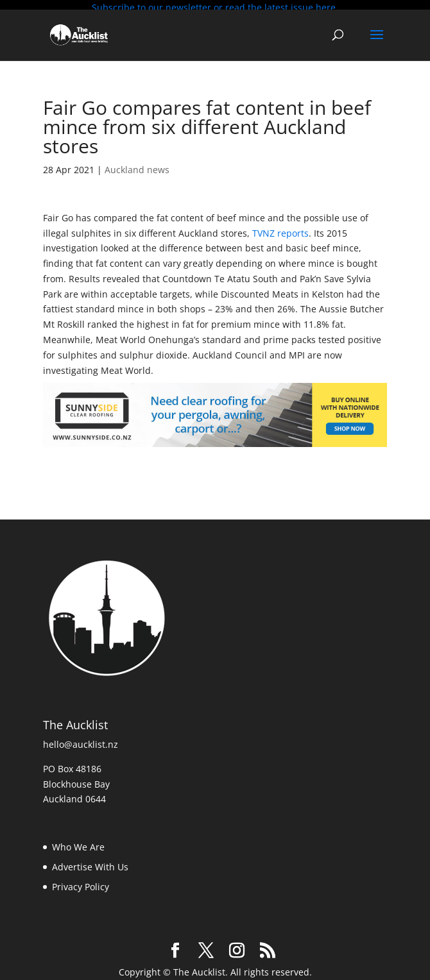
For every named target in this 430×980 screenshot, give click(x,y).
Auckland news (137, 166)
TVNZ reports (280, 230)
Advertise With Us (90, 864)
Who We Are (78, 844)
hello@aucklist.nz (81, 741)
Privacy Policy (81, 883)
